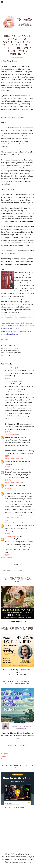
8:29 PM (8, 533)
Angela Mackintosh (12, 381)
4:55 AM (8, 520)
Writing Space (16, 353)
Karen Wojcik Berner (12, 459)
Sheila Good (9, 491)
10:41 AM (8, 432)
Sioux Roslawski (10, 435)
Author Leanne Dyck (12, 536)
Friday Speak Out (9, 346)
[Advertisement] (17, 831)
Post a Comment (7, 558)
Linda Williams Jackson (13, 368)
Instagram (4, 754)
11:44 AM (8, 488)
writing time (5, 355)
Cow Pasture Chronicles (13, 518)
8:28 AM (8, 378)
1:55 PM (8, 456)
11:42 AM (8, 467)
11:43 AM (8, 480)
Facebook (4, 751)
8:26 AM (8, 555)
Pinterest (4, 759)
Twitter (3, 756)
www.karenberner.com (9, 315)
